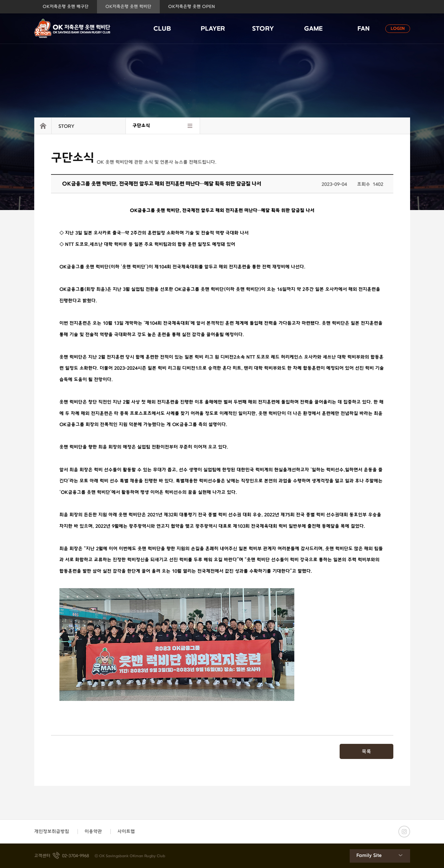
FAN (364, 29)
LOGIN (398, 29)
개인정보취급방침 (52, 832)
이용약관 (93, 832)
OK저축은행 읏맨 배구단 (66, 7)
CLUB (162, 29)
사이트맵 (126, 832)
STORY (263, 29)
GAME (313, 29)
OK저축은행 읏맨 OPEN (191, 7)
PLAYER (213, 29)
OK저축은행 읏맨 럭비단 (128, 7)
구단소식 (141, 126)
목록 (366, 752)
